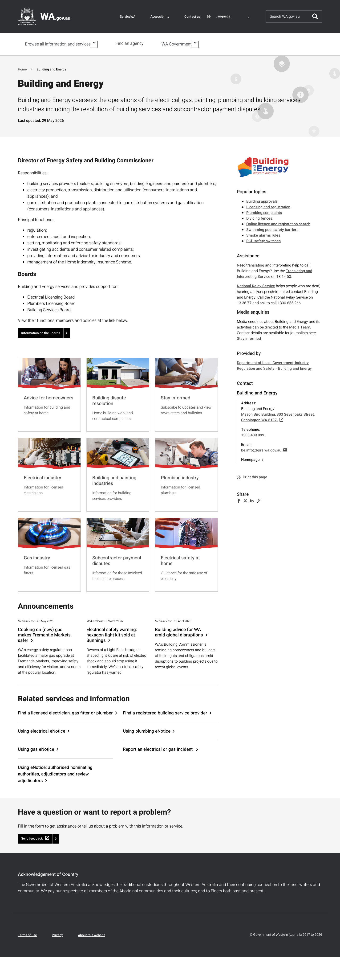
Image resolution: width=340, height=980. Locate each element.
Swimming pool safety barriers (272, 229)
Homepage (250, 459)
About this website (92, 934)
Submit (315, 16)
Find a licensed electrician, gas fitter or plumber (65, 712)
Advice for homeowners (49, 397)
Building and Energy (295, 368)
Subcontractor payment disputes (117, 560)
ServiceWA (128, 17)
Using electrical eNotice (42, 730)
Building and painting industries (114, 480)
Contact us (192, 17)
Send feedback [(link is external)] (35, 838)
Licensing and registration (268, 206)
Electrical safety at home (180, 560)
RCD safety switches (263, 240)
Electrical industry (42, 477)
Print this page (252, 476)
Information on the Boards (41, 332)
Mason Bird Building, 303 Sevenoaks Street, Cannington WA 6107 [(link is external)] (278, 416)
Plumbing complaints (264, 212)
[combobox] (233, 16)
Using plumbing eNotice (147, 730)
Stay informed (176, 397)
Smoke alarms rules (263, 234)
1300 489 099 (253, 434)
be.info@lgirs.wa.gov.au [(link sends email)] (264, 449)
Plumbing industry (180, 477)
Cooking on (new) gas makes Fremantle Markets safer (44, 634)
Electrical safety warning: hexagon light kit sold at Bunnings (112, 634)
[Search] (287, 16)
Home (22, 68)
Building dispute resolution (109, 400)
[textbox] (233, 16)
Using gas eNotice (36, 748)
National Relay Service (256, 285)
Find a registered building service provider (165, 712)
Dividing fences (259, 217)
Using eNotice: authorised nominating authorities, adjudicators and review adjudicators (55, 773)
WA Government (178, 44)
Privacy (57, 934)
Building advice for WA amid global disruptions (179, 631)
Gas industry (37, 557)
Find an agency (131, 43)
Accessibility (160, 17)
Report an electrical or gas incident (158, 748)
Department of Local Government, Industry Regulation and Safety (273, 365)
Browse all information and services (58, 44)
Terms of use (27, 934)
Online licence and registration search (278, 223)
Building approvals (262, 201)
